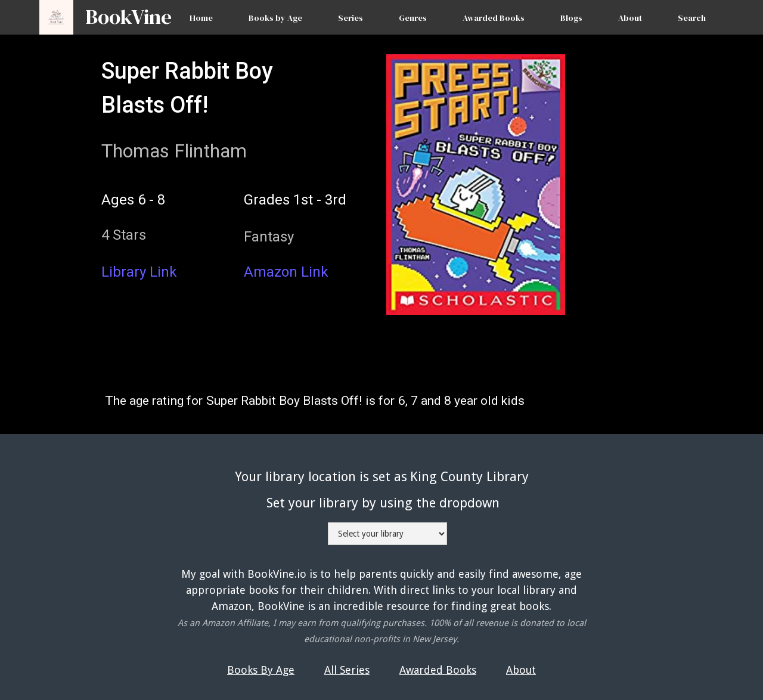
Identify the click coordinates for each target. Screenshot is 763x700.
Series (351, 18)
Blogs (571, 18)
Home (201, 18)
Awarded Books (494, 18)
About (630, 18)
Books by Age (275, 18)
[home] (122, 11)
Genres (413, 18)
